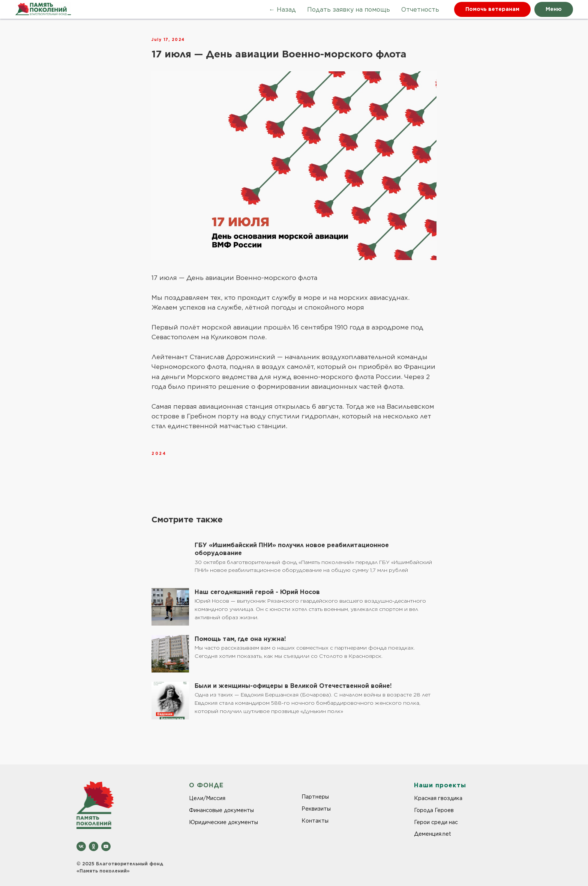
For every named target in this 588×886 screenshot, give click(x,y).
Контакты (315, 821)
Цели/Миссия (207, 798)
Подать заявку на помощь (349, 10)
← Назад (282, 10)
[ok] (94, 846)
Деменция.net (433, 834)
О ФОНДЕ (206, 785)
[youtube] (106, 846)
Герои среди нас (436, 822)
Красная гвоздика (438, 798)
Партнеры (315, 797)
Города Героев (434, 810)
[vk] (81, 846)
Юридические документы (223, 822)
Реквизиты (316, 809)
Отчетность (420, 10)
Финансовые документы (221, 810)
